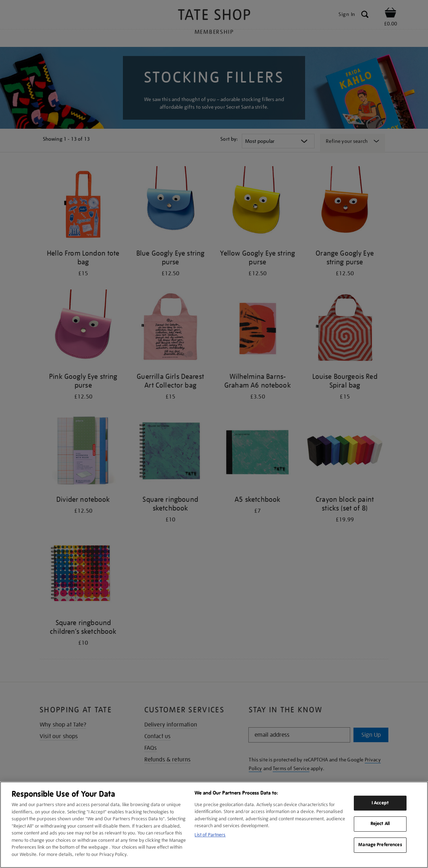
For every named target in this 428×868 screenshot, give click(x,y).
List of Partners (210, 835)
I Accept (380, 803)
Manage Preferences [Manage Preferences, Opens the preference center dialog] (380, 845)
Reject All (380, 824)
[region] (214, 825)
